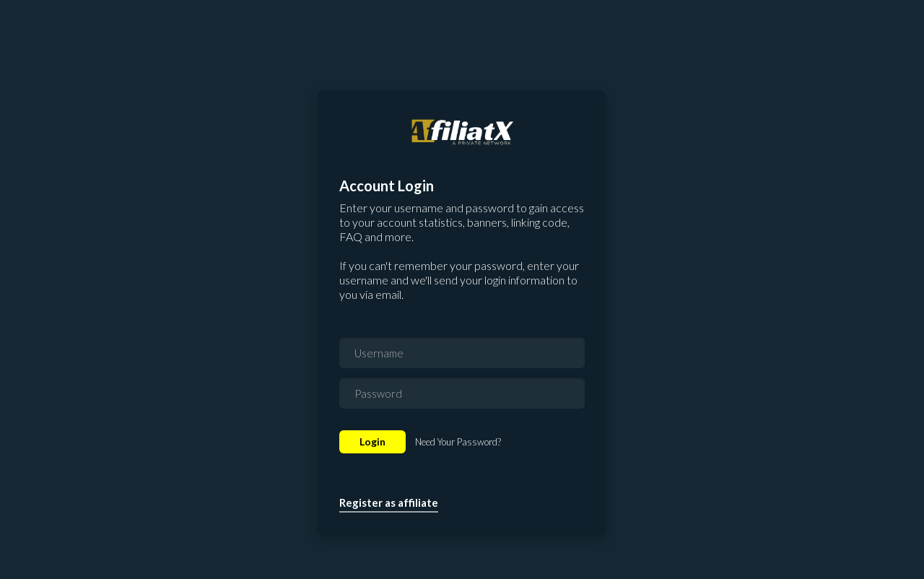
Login (372, 441)
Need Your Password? (458, 442)
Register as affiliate (389, 502)
